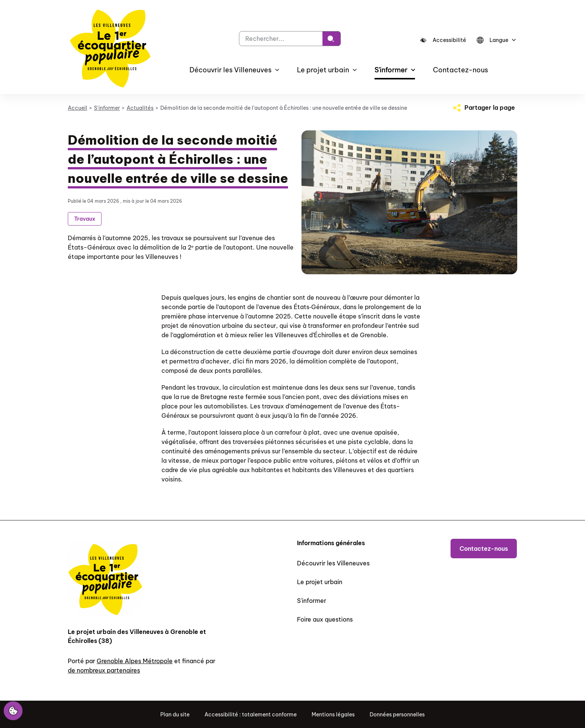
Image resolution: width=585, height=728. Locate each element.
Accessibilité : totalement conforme (251, 715)
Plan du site (175, 715)
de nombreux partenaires (104, 670)
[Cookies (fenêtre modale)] (13, 711)
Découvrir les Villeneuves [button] (231, 70)
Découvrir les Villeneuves (333, 563)
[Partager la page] (483, 108)
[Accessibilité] (443, 40)
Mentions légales (333, 715)
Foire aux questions (325, 619)
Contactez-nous (460, 70)
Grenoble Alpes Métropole (135, 661)
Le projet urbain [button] (323, 70)
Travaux (85, 219)
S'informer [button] (391, 70)
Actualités (140, 108)
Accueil (78, 108)
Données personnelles (397, 715)
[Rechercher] (332, 39)
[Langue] (495, 40)
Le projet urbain (320, 582)
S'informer (107, 108)
